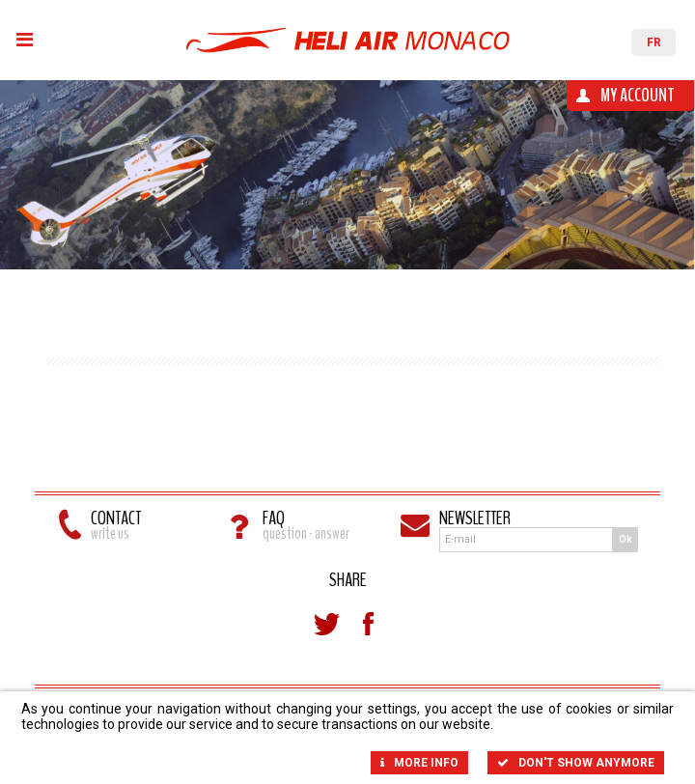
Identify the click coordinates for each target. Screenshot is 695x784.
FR (654, 42)
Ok (625, 542)
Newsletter (519, 521)
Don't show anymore (576, 763)
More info (419, 763)
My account (638, 95)
